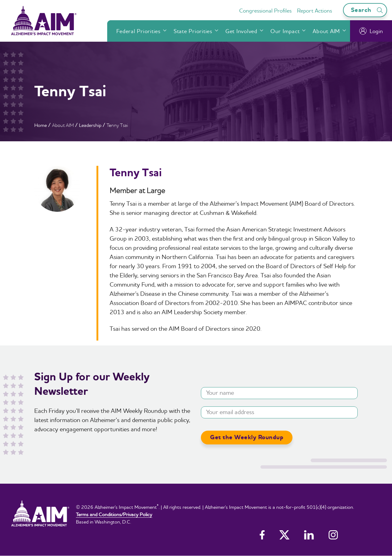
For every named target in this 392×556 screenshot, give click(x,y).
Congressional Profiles (265, 11)
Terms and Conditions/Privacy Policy (114, 514)
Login (371, 31)
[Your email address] (279, 412)
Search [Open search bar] (368, 10)
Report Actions (315, 11)
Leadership (90, 125)
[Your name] (279, 393)
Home (41, 125)
